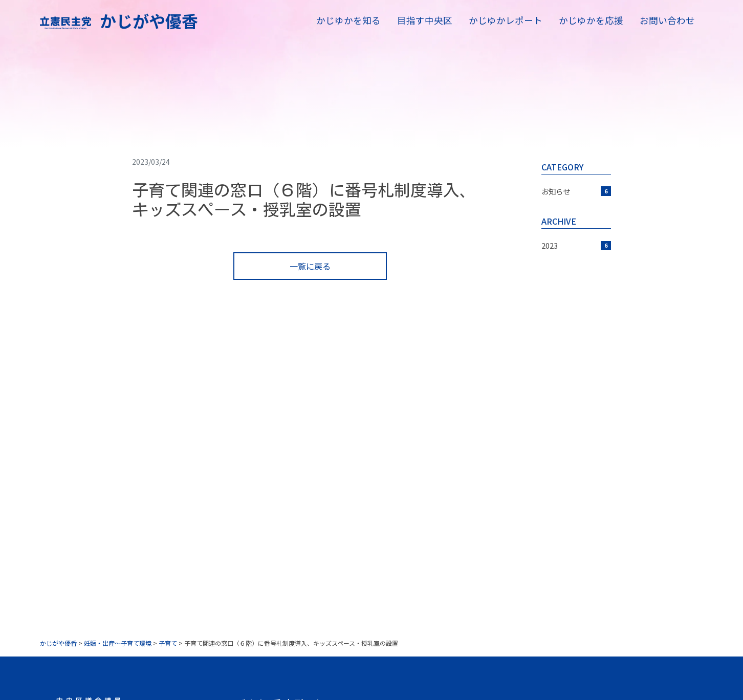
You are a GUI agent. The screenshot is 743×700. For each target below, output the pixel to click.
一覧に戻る (310, 266)
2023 (576, 245)
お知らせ (576, 191)
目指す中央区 (425, 20)
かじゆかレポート (506, 20)
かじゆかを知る (348, 20)
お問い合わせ (667, 20)
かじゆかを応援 (591, 20)
